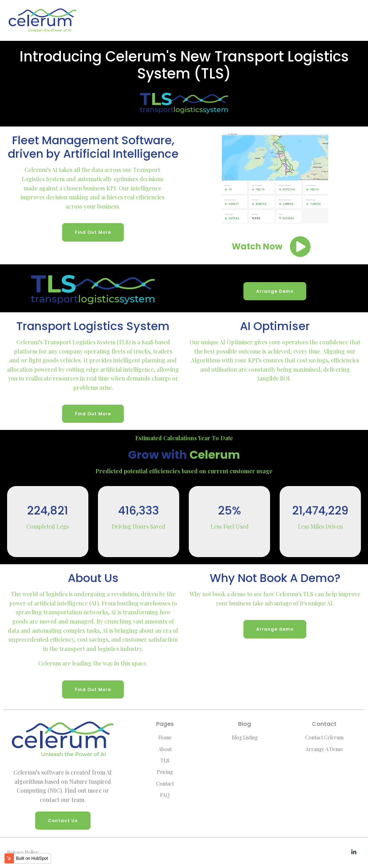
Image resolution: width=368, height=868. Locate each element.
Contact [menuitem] (165, 784)
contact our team (62, 800)
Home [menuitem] (165, 737)
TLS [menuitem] (165, 761)
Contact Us (63, 821)
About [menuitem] (165, 749)
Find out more (83, 790)
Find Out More (93, 232)
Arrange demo (275, 629)
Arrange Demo (275, 291)
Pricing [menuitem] (165, 772)
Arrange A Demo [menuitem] (324, 749)
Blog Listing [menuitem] (245, 737)
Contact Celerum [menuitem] (324, 737)
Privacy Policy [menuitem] (23, 853)
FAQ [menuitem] (165, 795)
